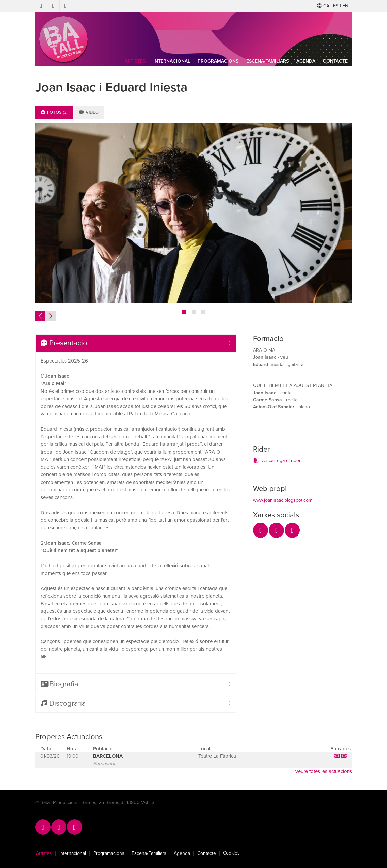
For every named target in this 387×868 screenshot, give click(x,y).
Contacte (335, 61)
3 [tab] (203, 312)
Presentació (64, 343)
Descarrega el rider (277, 460)
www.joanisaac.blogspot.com (283, 500)
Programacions (218, 61)
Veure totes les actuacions (324, 771)
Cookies (231, 853)
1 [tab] (184, 312)
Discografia (63, 703)
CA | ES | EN (333, 6)
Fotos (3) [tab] (54, 112)
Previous (40, 316)
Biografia (60, 684)
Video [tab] (89, 112)
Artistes (135, 61)
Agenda (306, 61)
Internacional (172, 61)
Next (51, 316)
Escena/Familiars (267, 61)
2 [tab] (194, 312)
